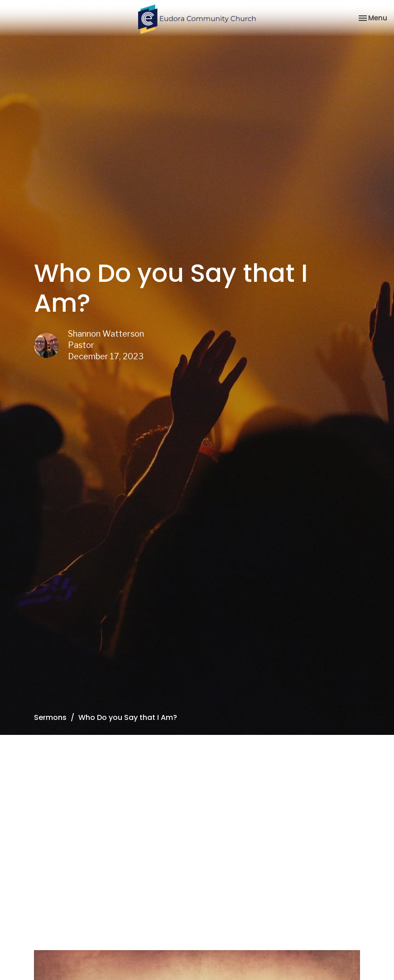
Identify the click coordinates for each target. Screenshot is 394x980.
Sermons (50, 717)
